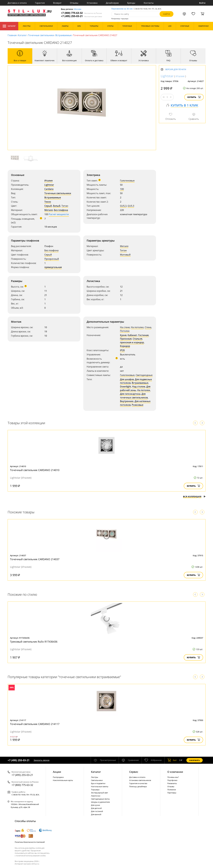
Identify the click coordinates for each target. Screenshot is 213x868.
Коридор (125, 346)
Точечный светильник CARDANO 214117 (35, 724)
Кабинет (132, 335)
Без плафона (61, 210)
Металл (49, 210)
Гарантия (40, 3)
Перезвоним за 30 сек (122, 9)
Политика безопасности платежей (30, 842)
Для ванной (96, 814)
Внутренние (127, 401)
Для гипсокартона (130, 394)
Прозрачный (52, 259)
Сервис (134, 772)
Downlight (126, 387)
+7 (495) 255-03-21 (81, 16)
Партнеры (172, 793)
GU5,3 (123, 206)
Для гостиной (97, 811)
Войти (202, 3)
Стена (148, 327)
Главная (12, 35)
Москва (78, 9)
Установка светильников (140, 780)
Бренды (131, 3)
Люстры (95, 777)
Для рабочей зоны (135, 388)
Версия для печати (176, 69)
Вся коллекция (194, 496)
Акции (57, 772)
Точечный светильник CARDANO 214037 (35, 559)
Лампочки (96, 796)
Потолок (125, 331)
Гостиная (143, 335)
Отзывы (74, 3)
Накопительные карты (63, 780)
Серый (48, 206)
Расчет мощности (59, 214)
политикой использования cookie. (31, 856)
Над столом (139, 387)
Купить (194, 97)
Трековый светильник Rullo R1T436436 (34, 642)
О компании (175, 772)
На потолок (144, 390)
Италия (48, 181)
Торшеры (95, 790)
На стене (125, 327)
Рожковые (138, 405)
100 (122, 189)
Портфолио (172, 780)
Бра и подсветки (98, 783)
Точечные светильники (41, 35)
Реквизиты (172, 783)
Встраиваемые (64, 35)
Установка (92, 3)
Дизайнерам (112, 3)
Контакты (149, 3)
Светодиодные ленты (100, 799)
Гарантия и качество (138, 783)
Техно (48, 202)
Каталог (9, 26)
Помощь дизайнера (138, 786)
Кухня (123, 335)
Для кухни (95, 805)
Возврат (57, 3)
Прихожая (126, 339)
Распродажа (58, 777)
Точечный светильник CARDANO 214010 (35, 470)
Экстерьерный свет (100, 793)
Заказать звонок (42, 760)
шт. (172, 760)
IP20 (122, 350)
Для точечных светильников (134, 396)
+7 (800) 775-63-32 (81, 13)
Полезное (172, 790)
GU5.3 (131, 206)
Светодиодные (144, 375)
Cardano (49, 189)
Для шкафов (127, 379)
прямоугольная (53, 267)
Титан (65, 206)
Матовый (125, 255)
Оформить (194, 760)
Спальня (137, 339)
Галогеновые (127, 181)
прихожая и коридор (132, 342)
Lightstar (49, 185)
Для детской (96, 808)
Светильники (97, 780)
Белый (57, 206)
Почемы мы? (173, 777)
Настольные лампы (100, 786)
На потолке (137, 327)
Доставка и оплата (17, 3)
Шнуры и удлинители (100, 802)
